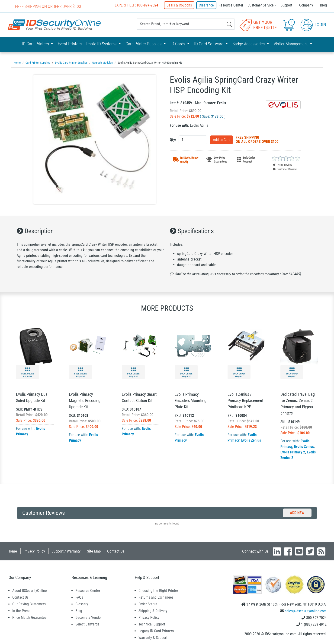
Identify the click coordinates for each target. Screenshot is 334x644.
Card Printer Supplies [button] (144, 44)
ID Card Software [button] (209, 44)
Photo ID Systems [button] (102, 44)
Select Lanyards (87, 624)
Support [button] (286, 5)
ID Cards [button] (178, 44)
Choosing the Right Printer (158, 591)
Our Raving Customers (29, 604)
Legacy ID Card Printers (156, 631)
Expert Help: (136, 5)
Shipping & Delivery (153, 611)
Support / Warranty (66, 551)
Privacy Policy (34, 551)
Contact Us (116, 551)
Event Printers (70, 44)
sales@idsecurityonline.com (306, 611)
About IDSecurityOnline (30, 591)
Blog (323, 5)
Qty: (173, 140)
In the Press (21, 611)
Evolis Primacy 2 (293, 452)
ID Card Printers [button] (36, 44)
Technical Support (152, 624)
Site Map (94, 551)
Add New (297, 513)
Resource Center (231, 5)
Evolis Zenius (251, 440)
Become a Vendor (89, 617)
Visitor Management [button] (291, 44)
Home (12, 551)
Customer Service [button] (261, 5)
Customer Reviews (285, 169)
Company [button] (306, 5)
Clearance (206, 5)
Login (313, 25)
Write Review (282, 165)
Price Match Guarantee (29, 617)
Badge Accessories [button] (249, 44)
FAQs (79, 597)
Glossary (82, 604)
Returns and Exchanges (156, 597)
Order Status (148, 604)
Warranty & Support (153, 638)
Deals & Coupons (179, 5)
